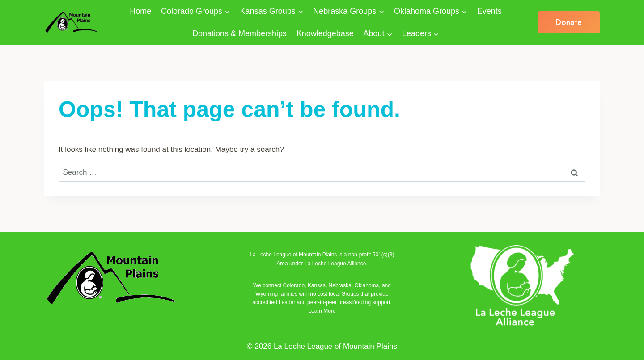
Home (140, 11)
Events (489, 11)
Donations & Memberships (239, 33)
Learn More (322, 311)
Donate (569, 22)
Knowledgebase (325, 33)
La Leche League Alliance (335, 264)
